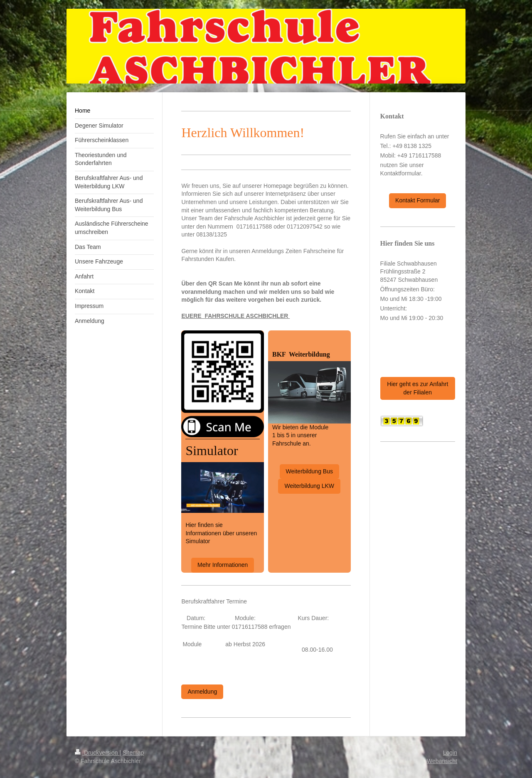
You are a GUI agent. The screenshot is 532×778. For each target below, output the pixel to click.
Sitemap (133, 753)
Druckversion (97, 753)
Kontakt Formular (417, 200)
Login (450, 753)
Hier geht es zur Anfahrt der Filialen (417, 388)
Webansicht (442, 761)
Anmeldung (202, 692)
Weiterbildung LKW (309, 486)
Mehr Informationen (223, 565)
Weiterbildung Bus (309, 471)
